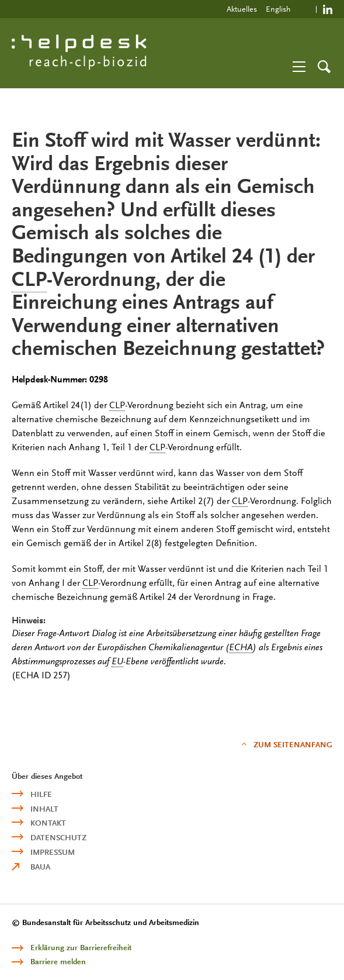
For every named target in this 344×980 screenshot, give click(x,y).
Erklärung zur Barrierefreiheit (81, 948)
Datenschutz (58, 838)
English (278, 9)
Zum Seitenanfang (293, 745)
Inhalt (44, 809)
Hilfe (41, 794)
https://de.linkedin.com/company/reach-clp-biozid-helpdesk (328, 9)
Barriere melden (58, 962)
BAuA (40, 867)
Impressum (53, 852)
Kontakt (48, 823)
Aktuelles (242, 9)
